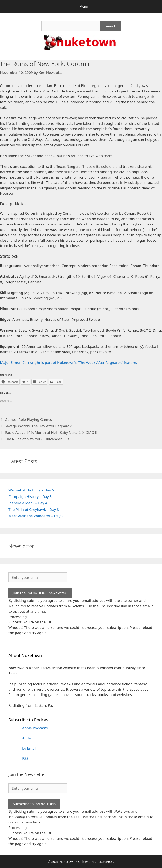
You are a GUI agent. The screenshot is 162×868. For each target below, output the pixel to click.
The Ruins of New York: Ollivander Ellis (37, 439)
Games (11, 420)
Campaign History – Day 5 (30, 497)
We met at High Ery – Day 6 (31, 490)
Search (111, 26)
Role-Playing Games (35, 420)
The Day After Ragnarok (51, 426)
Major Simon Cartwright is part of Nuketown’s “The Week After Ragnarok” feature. (69, 363)
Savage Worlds (17, 426)
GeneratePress (103, 861)
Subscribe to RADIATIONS (34, 804)
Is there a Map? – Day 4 (28, 503)
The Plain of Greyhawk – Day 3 (34, 509)
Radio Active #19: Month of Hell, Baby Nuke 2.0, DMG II (51, 432)
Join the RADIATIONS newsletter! (40, 593)
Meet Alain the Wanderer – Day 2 (36, 516)
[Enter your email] (38, 578)
